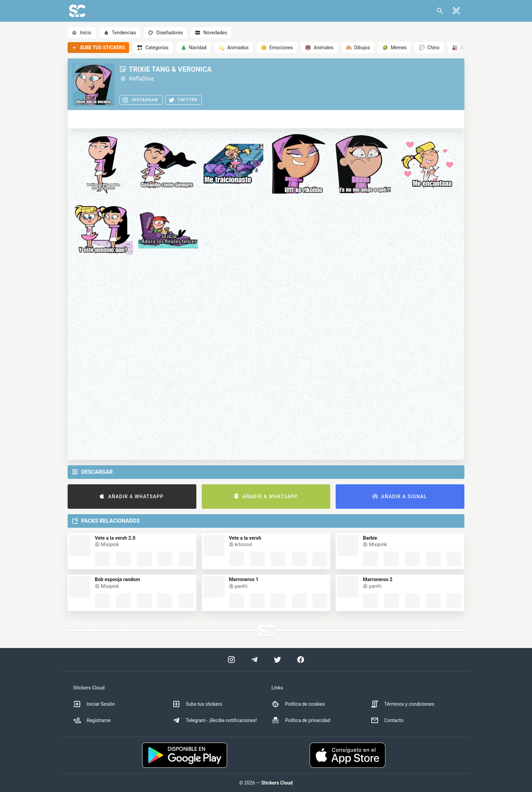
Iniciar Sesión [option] (94, 704)
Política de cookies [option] (298, 704)
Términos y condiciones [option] (402, 704)
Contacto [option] (387, 720)
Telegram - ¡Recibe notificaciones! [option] (215, 720)
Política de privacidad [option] (301, 720)
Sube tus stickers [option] (197, 704)
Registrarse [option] (92, 720)
